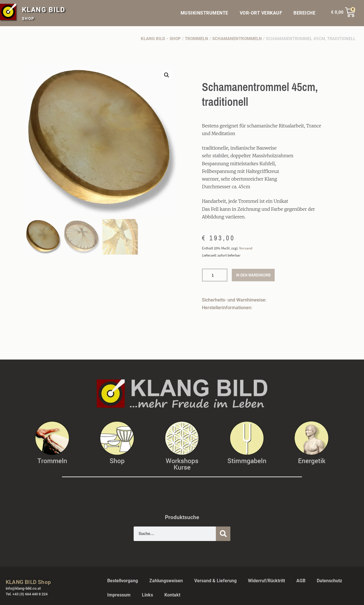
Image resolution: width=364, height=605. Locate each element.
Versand (246, 248)
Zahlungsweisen (166, 581)
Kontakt (172, 595)
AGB (301, 581)
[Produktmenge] (215, 275)
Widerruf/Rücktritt (266, 581)
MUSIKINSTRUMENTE (204, 13)
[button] (167, 75)
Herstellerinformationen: (227, 308)
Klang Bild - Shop (161, 39)
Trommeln (197, 39)
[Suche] (223, 534)
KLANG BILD (44, 10)
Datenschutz (329, 581)
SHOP (28, 18)
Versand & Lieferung (215, 581)
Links (147, 595)
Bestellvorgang (123, 581)
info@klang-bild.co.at (23, 588)
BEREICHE (306, 13)
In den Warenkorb (253, 275)
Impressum (119, 595)
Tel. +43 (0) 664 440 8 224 (27, 594)
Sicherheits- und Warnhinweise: (234, 300)
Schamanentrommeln (237, 39)
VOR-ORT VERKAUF (261, 13)
